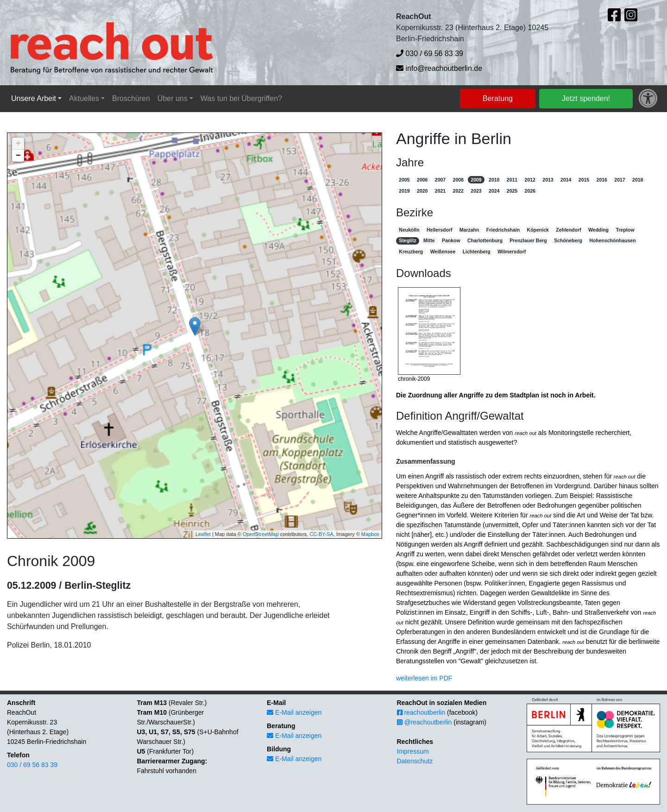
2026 (530, 191)
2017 (620, 180)
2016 (602, 180)
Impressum (413, 751)
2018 (638, 180)
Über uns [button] (173, 98)
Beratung (498, 98)
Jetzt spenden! (586, 98)
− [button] (18, 156)
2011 (512, 180)
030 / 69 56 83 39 (430, 54)
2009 (476, 180)
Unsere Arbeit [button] (34, 98)
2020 (422, 191)
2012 (530, 180)
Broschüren (131, 98)
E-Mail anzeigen (294, 712)
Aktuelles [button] (84, 98)
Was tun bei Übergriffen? (241, 98)
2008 (458, 180)
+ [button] (18, 144)
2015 (584, 180)
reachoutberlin (421, 712)
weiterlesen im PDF (424, 678)
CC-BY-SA (321, 534)
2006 (422, 180)
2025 (512, 191)
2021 (440, 191)
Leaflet (203, 534)
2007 (440, 180)
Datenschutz (415, 761)
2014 (566, 180)
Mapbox (370, 534)
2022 (458, 191)
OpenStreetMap (261, 534)
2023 (476, 191)
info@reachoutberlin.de (439, 68)
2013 (548, 180)
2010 (494, 180)
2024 (494, 191)
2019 (404, 191)
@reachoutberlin (425, 722)
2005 (404, 180)
